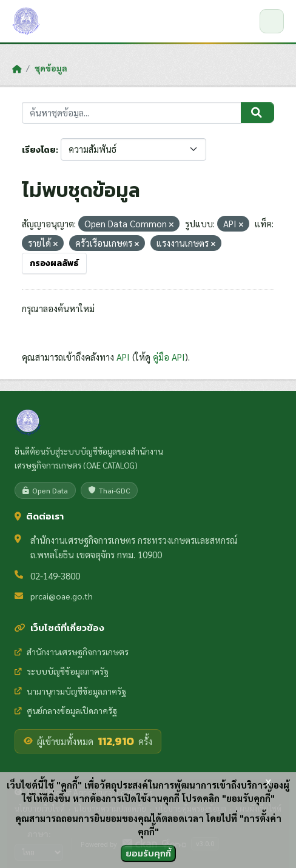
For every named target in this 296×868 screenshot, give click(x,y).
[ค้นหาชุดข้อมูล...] (132, 113)
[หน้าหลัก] (17, 68)
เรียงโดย (39, 150)
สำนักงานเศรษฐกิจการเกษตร (72, 652)
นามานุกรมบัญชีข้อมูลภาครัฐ (70, 691)
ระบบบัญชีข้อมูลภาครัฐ (62, 671)
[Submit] (257, 113)
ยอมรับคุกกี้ (148, 853)
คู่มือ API (169, 357)
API (123, 357)
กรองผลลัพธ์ (54, 263)
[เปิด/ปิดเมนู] (272, 21)
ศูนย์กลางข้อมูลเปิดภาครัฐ (66, 710)
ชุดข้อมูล (51, 68)
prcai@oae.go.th (62, 596)
